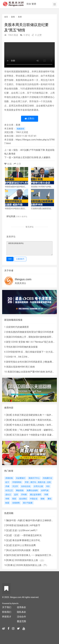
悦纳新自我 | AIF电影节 (29, 525)
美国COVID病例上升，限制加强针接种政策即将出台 (32, 337)
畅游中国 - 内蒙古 (15, 520)
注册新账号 (20, 259)
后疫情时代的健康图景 (17, 327)
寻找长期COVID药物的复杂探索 (22, 347)
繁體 (34, 4)
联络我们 (7, 612)
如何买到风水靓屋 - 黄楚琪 (26, 550)
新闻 (13, 17)
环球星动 (11, 525)
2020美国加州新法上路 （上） (30, 560)
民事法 (10, 560)
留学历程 (11, 555)
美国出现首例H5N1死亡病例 (20, 367)
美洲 (20, 17)
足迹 (9, 530)
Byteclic (15, 603)
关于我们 (7, 607)
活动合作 (21, 617)
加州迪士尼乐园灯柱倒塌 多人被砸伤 (32, 157)
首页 (6, 17)
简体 (29, 4)
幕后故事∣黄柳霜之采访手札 (26, 540)
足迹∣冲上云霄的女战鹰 (24, 545)
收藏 (8, 164)
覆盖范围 (21, 621)
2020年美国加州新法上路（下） (32, 565)
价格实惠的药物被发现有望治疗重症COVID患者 (30, 332)
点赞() (29, 119)
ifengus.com (23, 279)
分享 (17, 164)
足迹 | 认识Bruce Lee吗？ (25, 530)
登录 (10, 259)
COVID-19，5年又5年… (18, 357)
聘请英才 (7, 617)
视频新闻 (20, 129)
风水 (9, 550)
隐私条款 (21, 612)
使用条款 (21, 607)
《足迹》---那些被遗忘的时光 (27, 535)
